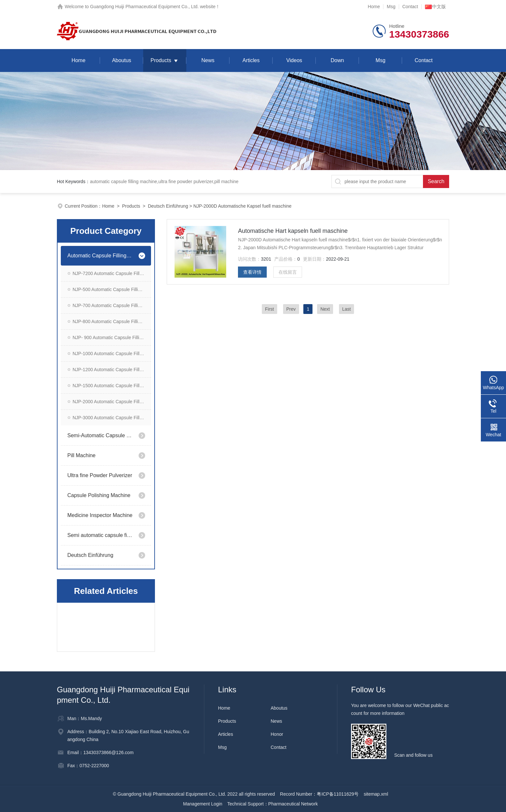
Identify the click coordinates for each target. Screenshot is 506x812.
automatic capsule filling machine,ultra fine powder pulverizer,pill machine (164, 181)
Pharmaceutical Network (293, 804)
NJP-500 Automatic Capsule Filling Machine (112, 289)
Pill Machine (81, 455)
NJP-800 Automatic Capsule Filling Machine (112, 321)
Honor (277, 734)
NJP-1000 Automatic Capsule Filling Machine (112, 354)
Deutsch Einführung (168, 206)
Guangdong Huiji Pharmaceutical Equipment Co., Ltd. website (153, 7)
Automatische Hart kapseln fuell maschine (293, 231)
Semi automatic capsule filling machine (100, 535)
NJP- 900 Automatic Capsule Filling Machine (112, 337)
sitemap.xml (376, 794)
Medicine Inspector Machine (100, 515)
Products (161, 60)
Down (337, 60)
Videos (294, 60)
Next (325, 309)
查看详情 (252, 272)
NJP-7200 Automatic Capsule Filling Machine (112, 273)
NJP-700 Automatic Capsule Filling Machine (112, 305)
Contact (410, 7)
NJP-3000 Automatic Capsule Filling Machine (112, 418)
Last (346, 309)
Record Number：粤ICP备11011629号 (319, 794)
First (270, 309)
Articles (251, 60)
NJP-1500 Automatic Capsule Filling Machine (112, 386)
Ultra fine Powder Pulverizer (100, 475)
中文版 (435, 7)
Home (374, 7)
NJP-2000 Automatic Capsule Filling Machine (112, 402)
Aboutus (122, 60)
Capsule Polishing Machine (99, 495)
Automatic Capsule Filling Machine (100, 256)
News (208, 60)
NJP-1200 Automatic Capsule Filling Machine (112, 370)
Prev (291, 309)
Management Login (203, 804)
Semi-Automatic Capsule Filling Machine (100, 435)
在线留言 (288, 272)
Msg (391, 7)
